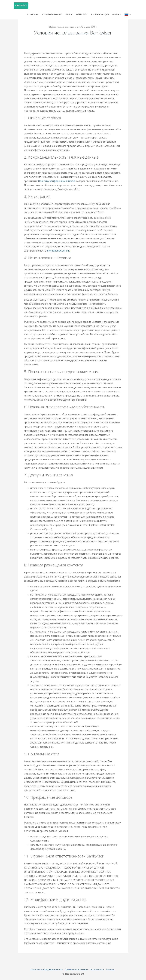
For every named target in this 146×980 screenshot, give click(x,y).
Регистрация (100, 14)
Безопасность (97, 969)
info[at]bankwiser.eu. (58, 251)
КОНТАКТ (82, 14)
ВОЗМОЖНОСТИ (52, 14)
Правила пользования (76, 969)
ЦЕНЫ (69, 14)
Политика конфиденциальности (47, 969)
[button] (128, 14)
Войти (117, 14)
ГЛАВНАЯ (33, 14)
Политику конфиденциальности (57, 181)
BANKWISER (21, 5)
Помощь (110, 969)
